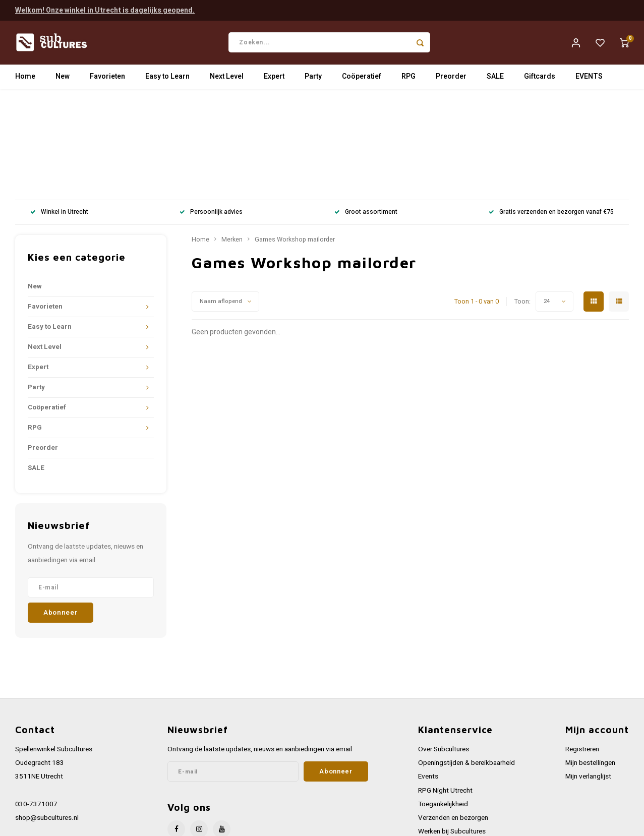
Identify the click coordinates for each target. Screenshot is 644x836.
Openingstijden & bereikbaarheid (466, 663)
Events (428, 677)
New (63, 78)
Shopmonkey (218, 818)
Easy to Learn (167, 78)
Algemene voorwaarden (453, 745)
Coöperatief (362, 78)
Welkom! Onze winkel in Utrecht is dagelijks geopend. (105, 10)
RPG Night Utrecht (445, 691)
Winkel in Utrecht (59, 113)
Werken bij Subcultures (452, 732)
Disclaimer (434, 773)
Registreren (582, 649)
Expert (274, 78)
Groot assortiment (366, 113)
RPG (408, 78)
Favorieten (107, 78)
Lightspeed (152, 818)
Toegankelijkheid (443, 704)
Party (313, 78)
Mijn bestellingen (590, 663)
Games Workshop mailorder (295, 140)
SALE (495, 78)
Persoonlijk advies (211, 113)
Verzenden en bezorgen (453, 718)
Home (25, 78)
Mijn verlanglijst (588, 677)
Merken (232, 140)
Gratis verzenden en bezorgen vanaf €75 (551, 113)
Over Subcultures (444, 649)
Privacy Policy (439, 759)
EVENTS (589, 78)
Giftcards (540, 78)
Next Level (227, 78)
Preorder (451, 78)
